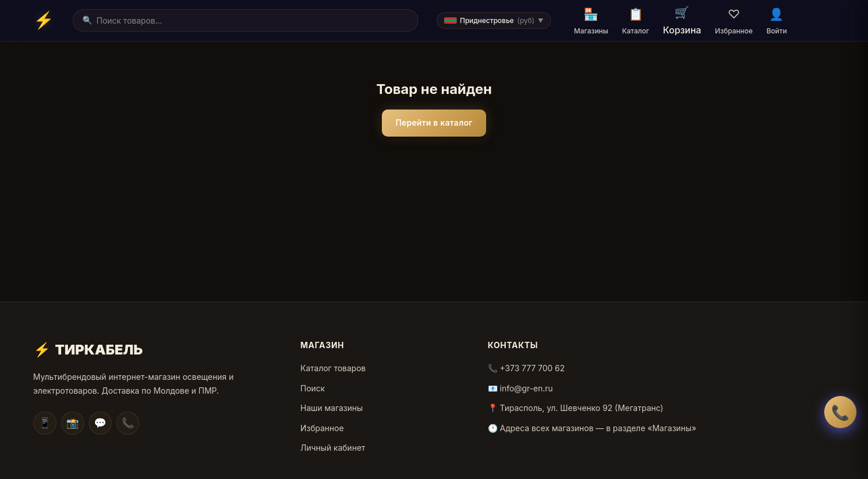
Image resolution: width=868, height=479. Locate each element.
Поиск (313, 388)
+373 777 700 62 (532, 368)
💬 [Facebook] (100, 423)
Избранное (322, 428)
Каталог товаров (333, 368)
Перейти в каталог (434, 122)
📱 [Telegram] (45, 423)
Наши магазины (332, 408)
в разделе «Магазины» (651, 428)
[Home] (44, 20)
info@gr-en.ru (526, 388)
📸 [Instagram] (73, 423)
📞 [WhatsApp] (128, 423)
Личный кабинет (333, 448)
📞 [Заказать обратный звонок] (840, 412)
